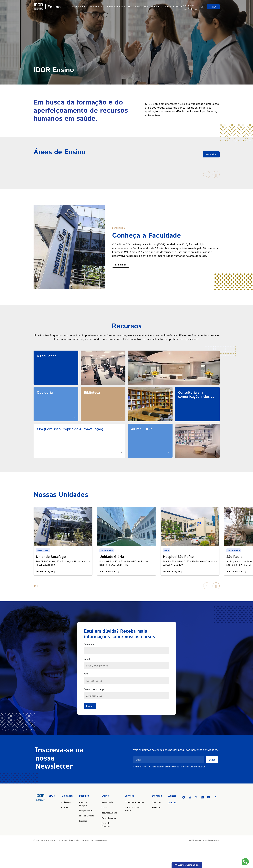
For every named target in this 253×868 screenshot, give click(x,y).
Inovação (157, 803)
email (88, 666)
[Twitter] (196, 804)
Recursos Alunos (109, 820)
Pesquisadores (86, 818)
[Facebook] (184, 804)
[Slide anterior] (207, 175)
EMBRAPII (157, 815)
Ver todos (211, 154)
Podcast (64, 815)
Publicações (67, 803)
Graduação (96, 6)
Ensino (105, 803)
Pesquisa (84, 803)
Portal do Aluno (109, 825)
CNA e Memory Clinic (135, 809)
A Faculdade (79, 6)
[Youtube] (209, 804)
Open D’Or (157, 809)
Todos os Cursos (174, 6)
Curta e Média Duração (148, 6)
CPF (87, 681)
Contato (172, 810)
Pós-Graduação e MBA (118, 6)
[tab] (35, 593)
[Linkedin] (202, 804)
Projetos (83, 828)
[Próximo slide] (216, 175)
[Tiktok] (215, 804)
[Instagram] (190, 804)
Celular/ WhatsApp (95, 696)
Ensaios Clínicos (87, 823)
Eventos (172, 803)
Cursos (105, 815)
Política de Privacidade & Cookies (204, 847)
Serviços (129, 803)
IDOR (213, 7)
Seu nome (89, 651)
